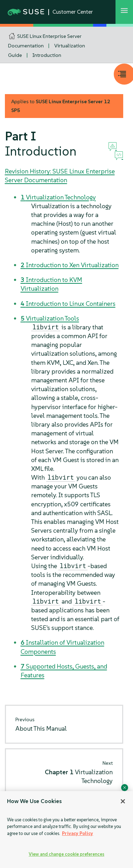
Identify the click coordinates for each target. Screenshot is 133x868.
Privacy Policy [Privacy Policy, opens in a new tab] (78, 833)
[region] (66, 830)
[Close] (123, 801)
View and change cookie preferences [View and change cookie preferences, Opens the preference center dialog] (66, 854)
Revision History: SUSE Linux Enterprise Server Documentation (60, 176)
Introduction (47, 55)
